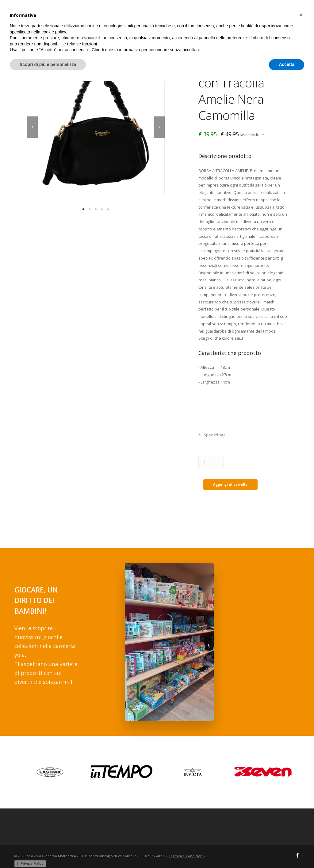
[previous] (32, 127)
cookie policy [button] (54, 819)
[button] (301, 801)
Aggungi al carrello (230, 478)
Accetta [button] (287, 851)
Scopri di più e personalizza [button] (48, 851)
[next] (159, 127)
